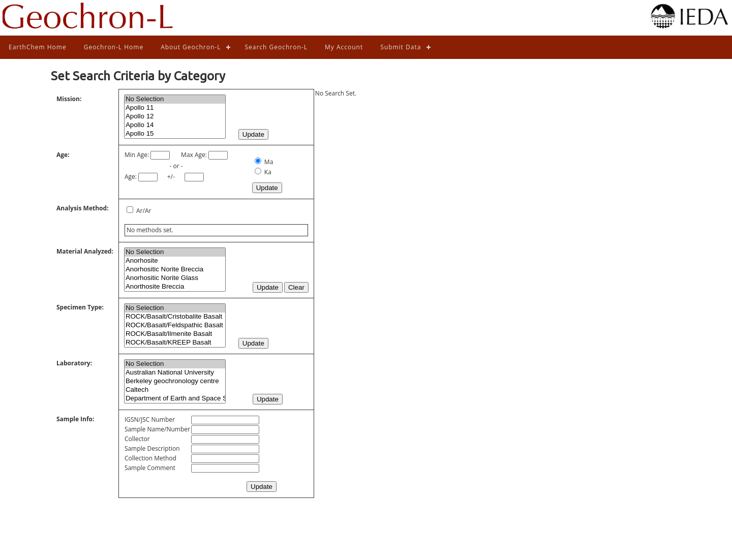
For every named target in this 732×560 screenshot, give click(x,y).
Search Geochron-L (276, 47)
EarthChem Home (38, 47)
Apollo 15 (175, 134)
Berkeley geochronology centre (175, 381)
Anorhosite (175, 261)
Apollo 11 (175, 108)
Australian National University (175, 373)
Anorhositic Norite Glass (175, 278)
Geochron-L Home (114, 47)
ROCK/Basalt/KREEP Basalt (175, 343)
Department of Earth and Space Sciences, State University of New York (175, 399)
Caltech (175, 390)
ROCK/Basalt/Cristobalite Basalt (175, 317)
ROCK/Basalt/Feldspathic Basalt (175, 325)
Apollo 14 (175, 125)
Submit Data (401, 47)
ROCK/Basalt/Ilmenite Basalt (175, 334)
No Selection (175, 99)
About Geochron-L (191, 47)
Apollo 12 (175, 117)
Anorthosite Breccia (175, 287)
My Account (344, 47)
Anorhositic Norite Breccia (175, 270)
